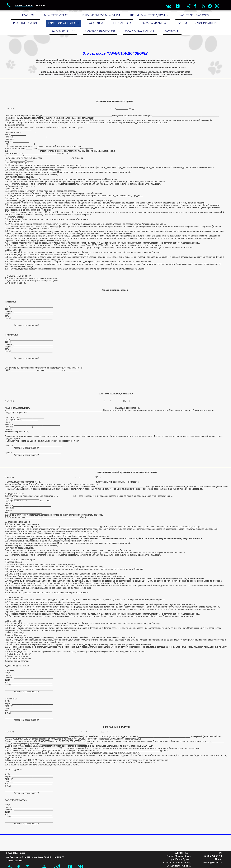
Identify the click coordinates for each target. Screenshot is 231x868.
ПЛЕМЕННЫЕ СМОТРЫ (100, 31)
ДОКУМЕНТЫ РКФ (63, 31)
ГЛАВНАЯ (28, 15)
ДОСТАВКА (96, 23)
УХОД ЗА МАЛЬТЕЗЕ (154, 23)
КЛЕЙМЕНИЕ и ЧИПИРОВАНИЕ (198, 23)
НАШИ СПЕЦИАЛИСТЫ (140, 31)
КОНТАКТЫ (172, 31)
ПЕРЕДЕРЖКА (122, 23)
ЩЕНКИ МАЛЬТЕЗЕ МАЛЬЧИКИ (100, 15)
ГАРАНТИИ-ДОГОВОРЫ (63, 23)
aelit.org (21, 853)
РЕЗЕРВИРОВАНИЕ (25, 23)
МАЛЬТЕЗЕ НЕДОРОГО (194, 15)
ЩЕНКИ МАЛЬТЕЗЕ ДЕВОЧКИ (149, 15)
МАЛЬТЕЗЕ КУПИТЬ (57, 15)
